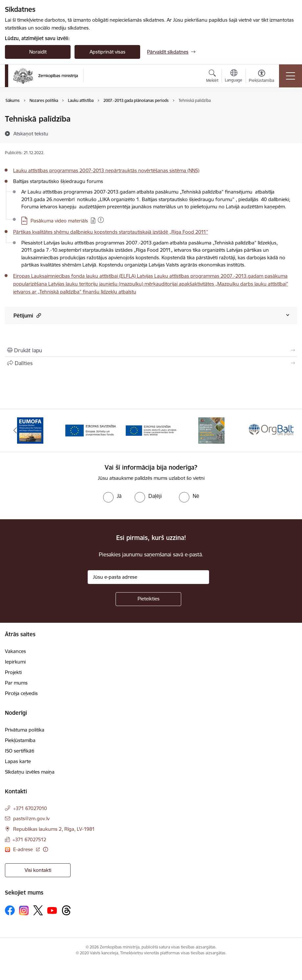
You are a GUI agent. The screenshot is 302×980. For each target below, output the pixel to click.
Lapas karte (18, 761)
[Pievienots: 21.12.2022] (101, 220)
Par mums (16, 683)
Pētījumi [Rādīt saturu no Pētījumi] (27, 315)
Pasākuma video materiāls (59, 221)
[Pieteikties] (148, 599)
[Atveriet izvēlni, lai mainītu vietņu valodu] (234, 77)
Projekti (13, 672)
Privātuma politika (25, 730)
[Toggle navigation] (291, 76)
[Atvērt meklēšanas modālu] (212, 77)
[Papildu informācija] (45, 849)
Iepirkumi (15, 662)
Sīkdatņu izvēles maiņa (30, 772)
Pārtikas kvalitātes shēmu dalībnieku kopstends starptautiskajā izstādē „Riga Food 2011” (111, 232)
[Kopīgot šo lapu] (151, 363)
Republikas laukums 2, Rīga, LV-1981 (54, 829)
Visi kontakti (38, 870)
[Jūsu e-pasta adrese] (148, 577)
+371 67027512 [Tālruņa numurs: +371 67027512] (29, 840)
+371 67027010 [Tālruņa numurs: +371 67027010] (30, 808)
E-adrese (24, 849)
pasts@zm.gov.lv (31, 818)
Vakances (15, 651)
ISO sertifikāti (20, 751)
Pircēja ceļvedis (21, 693)
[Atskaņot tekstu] (31, 133)
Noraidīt (38, 52)
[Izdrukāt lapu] (151, 350)
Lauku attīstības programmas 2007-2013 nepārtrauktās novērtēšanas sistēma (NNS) (106, 170)
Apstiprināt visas (108, 52)
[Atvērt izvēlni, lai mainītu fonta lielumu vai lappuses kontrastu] (261, 77)
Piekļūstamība (20, 740)
